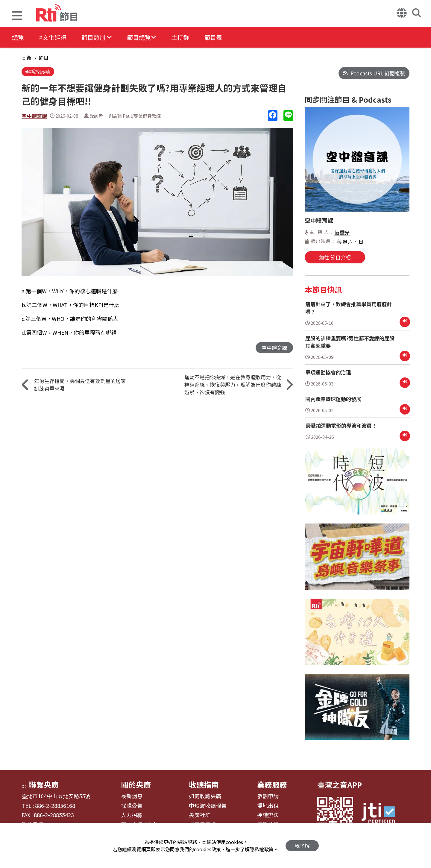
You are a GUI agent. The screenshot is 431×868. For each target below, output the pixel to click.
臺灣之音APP (340, 784)
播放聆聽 (38, 72)
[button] (17, 16)
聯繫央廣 (44, 784)
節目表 (213, 37)
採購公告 (132, 806)
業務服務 (272, 784)
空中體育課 (34, 116)
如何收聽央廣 (205, 796)
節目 (43, 57)
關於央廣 (136, 784)
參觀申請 (268, 796)
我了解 (302, 846)
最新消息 (132, 796)
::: (23, 57)
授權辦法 (268, 815)
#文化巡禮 (53, 37)
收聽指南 (204, 784)
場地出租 (268, 806)
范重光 (342, 232)
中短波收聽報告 (208, 806)
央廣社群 (200, 815)
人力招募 (132, 815)
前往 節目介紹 (335, 257)
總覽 (18, 37)
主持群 (180, 37)
